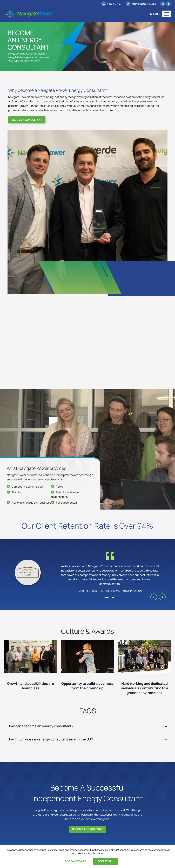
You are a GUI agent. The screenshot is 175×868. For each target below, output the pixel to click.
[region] (87, 857)
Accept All (105, 861)
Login (155, 14)
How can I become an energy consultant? (40, 725)
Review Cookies (76, 861)
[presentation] (154, 596)
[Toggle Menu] (166, 14)
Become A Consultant (27, 119)
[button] (106, 597)
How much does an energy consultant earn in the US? (50, 738)
